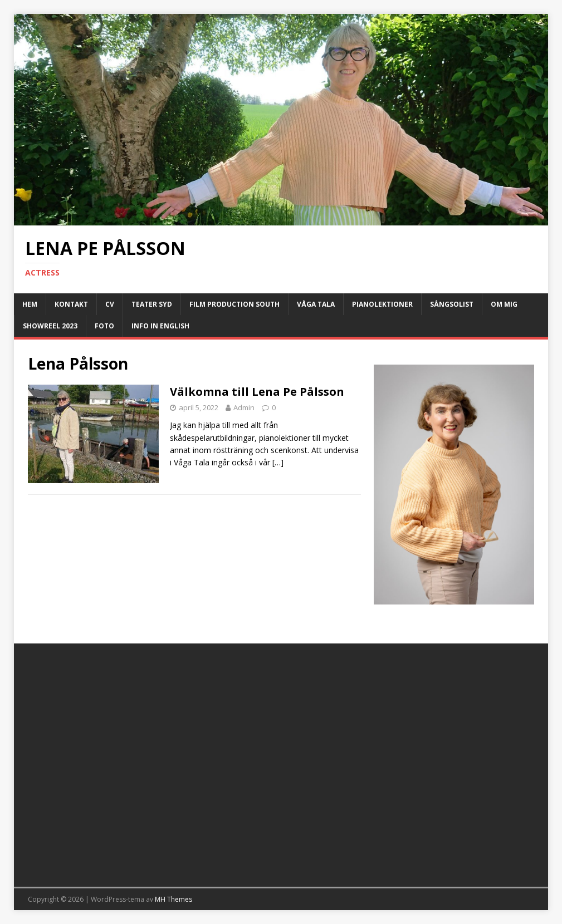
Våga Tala (316, 304)
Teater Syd (152, 304)
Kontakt (71, 304)
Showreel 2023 (50, 326)
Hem (30, 304)
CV (110, 304)
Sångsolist (452, 304)
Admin (244, 407)
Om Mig (504, 304)
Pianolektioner (382, 304)
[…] (278, 462)
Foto (104, 326)
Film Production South (234, 304)
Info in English (160, 326)
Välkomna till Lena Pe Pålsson (257, 392)
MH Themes (174, 899)
